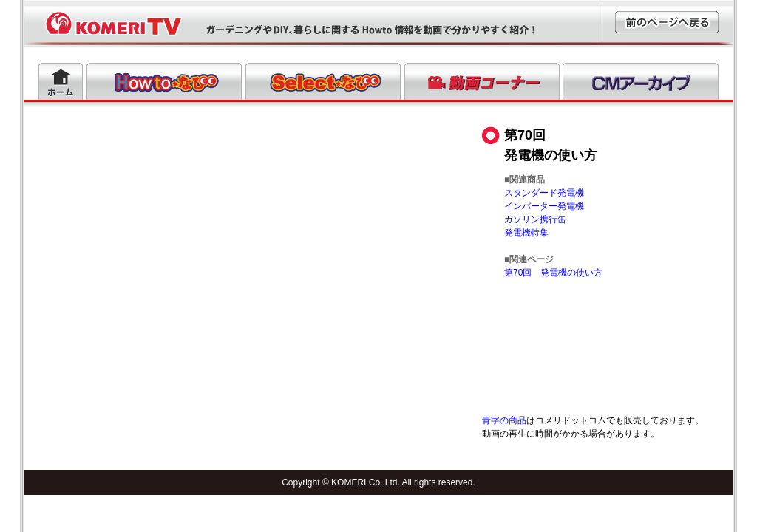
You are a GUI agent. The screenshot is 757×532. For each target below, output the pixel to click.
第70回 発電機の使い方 (553, 273)
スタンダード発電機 (544, 193)
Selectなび (323, 81)
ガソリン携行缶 (535, 219)
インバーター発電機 (544, 206)
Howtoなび (164, 81)
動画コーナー (482, 81)
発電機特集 (526, 233)
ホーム (61, 81)
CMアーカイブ (641, 81)
